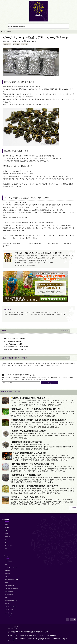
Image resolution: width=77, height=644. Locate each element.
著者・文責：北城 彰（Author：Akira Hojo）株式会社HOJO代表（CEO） (39, 253)
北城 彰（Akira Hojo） (28, 41)
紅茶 (6, 530)
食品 (6, 598)
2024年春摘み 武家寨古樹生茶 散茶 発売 (26, 442)
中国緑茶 (7, 527)
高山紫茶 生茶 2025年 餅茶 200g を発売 (26, 475)
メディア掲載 (8, 616)
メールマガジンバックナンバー (12, 567)
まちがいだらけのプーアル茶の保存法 (14, 339)
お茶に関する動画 (9, 610)
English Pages (52, 635)
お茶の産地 (7, 573)
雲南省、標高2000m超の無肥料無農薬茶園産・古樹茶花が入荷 (34, 486)
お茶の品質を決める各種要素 (11, 589)
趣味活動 (7, 604)
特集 (6, 564)
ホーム (4, 31)
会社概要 (42, 635)
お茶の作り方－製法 (9, 585)
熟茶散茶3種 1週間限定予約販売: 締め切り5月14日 (30, 398)
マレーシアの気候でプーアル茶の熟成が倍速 (16, 347)
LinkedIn (18, 265)
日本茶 (6, 524)
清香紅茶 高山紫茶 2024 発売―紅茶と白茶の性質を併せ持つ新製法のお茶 (38, 420)
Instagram (33, 265)
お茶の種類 (7, 570)
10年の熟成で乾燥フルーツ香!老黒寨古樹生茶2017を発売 (32, 464)
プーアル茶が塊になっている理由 (13, 344)
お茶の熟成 (24, 44)
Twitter (28, 265)
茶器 (6, 549)
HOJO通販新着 (8, 561)
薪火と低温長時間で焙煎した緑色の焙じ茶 (29, 453)
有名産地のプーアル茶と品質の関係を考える (28, 497)
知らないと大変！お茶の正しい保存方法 (15, 349)
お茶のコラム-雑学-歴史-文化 (11, 579)
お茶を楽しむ (7, 44)
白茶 (6, 543)
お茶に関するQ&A (9, 613)
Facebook (23, 265)
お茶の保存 (16, 44)
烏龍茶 (6, 534)
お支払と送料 (33, 635)
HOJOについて (13, 635)
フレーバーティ (8, 546)
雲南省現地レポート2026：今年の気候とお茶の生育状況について (35, 409)
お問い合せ (23, 635)
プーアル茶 (7, 537)
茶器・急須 (7, 576)
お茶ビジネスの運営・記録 (11, 601)
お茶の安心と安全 (9, 595)
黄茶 (6, 540)
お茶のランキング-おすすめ (11, 607)
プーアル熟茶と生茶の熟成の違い (13, 341)
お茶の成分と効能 (9, 592)
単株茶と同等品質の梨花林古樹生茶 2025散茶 (28, 431)
